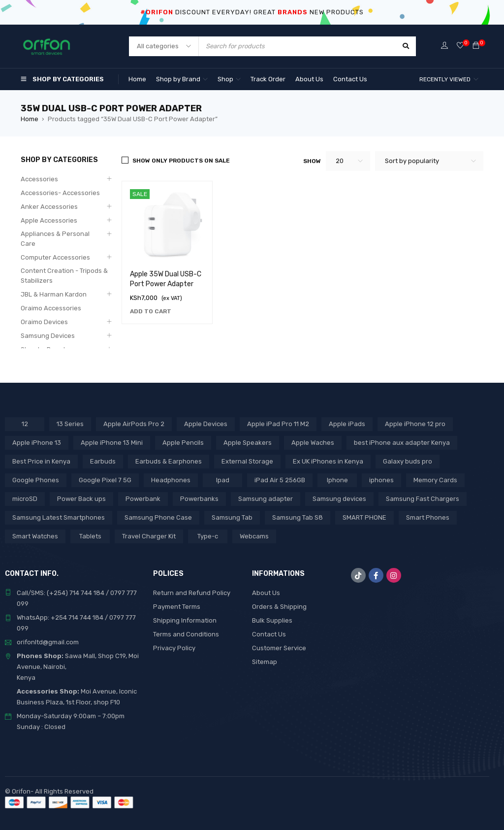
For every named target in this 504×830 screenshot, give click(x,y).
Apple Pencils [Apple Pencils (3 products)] (183, 443)
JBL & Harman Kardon (54, 294)
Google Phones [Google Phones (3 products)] (36, 480)
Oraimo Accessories (51, 308)
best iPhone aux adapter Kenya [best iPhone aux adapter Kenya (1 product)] (402, 443)
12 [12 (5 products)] (25, 424)
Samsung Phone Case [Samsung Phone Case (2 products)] (158, 517)
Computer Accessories (55, 257)
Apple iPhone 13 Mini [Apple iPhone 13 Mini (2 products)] (112, 443)
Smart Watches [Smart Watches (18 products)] (35, 536)
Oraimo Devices (44, 322)
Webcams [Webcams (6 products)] (254, 536)
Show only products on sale (181, 161)
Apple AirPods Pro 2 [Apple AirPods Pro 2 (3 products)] (134, 424)
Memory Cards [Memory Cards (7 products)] (435, 480)
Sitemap (265, 662)
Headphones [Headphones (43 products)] (171, 480)
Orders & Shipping (279, 607)
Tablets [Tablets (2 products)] (90, 536)
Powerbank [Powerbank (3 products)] (143, 499)
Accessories (39, 179)
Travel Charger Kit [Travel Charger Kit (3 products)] (149, 536)
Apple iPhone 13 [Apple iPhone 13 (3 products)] (37, 443)
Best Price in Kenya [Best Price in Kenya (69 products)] (41, 461)
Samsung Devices (48, 336)
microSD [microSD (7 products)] (25, 499)
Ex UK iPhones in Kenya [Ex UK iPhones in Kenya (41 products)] (328, 461)
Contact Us (269, 634)
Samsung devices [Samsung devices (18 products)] (339, 499)
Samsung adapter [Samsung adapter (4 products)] (266, 499)
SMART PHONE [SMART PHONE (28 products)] (364, 517)
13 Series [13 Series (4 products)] (70, 424)
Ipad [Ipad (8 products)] (223, 480)
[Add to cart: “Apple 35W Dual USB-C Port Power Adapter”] (151, 311)
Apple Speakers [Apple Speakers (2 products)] (248, 443)
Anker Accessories (49, 207)
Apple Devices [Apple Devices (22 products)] (206, 424)
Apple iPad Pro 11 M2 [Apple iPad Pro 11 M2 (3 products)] (278, 424)
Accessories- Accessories (60, 193)
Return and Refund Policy (192, 593)
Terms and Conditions (186, 634)
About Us (266, 593)
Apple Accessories (49, 220)
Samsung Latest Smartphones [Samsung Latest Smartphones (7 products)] (59, 517)
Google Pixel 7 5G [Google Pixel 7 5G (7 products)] (105, 480)
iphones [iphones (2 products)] (381, 480)
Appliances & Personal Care (55, 239)
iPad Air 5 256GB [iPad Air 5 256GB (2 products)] (280, 480)
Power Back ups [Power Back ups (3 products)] (81, 499)
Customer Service (279, 648)
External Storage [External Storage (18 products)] (247, 461)
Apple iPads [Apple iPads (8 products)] (347, 424)
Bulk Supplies (272, 620)
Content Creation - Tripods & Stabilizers (64, 276)
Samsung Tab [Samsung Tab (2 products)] (232, 517)
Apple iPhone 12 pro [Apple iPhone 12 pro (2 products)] (415, 424)
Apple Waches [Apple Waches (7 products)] (313, 443)
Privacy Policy (174, 648)
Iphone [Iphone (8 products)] (337, 480)
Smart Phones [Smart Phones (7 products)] (428, 517)
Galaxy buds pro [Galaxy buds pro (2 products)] (408, 461)
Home (30, 119)
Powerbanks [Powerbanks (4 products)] (199, 499)
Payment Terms (177, 607)
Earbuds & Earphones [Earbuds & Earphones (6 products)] (169, 461)
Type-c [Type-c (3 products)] (208, 536)
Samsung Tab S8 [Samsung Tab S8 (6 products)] (298, 517)
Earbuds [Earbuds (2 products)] (103, 461)
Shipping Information (185, 620)
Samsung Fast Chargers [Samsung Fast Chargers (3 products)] (423, 499)
